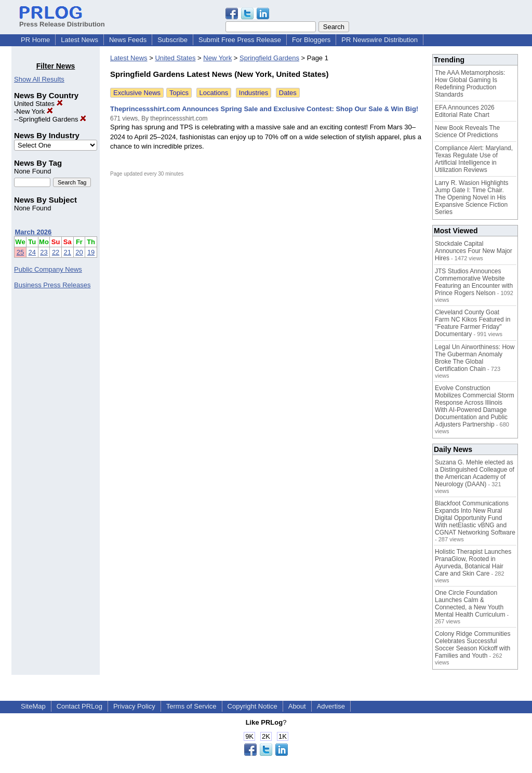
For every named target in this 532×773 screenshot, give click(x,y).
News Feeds (128, 40)
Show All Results (39, 79)
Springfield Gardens (53, 119)
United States (38, 104)
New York (35, 111)
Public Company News (48, 269)
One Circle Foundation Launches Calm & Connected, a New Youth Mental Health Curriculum (470, 604)
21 (68, 252)
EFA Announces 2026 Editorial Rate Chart (465, 111)
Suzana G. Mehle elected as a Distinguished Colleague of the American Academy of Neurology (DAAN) (475, 473)
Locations (214, 93)
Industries (254, 93)
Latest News (79, 40)
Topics (179, 93)
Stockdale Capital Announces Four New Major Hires (474, 251)
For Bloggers (311, 40)
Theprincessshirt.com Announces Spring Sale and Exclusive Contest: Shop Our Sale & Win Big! (264, 109)
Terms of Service (191, 706)
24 (32, 252)
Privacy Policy (134, 706)
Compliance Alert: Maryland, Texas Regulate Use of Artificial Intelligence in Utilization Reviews (474, 159)
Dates (288, 93)
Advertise (331, 706)
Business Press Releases (52, 285)
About (297, 706)
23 (44, 252)
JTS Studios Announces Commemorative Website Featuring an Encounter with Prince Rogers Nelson (474, 282)
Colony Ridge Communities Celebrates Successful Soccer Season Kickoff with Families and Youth (473, 645)
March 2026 (34, 232)
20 (79, 252)
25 (20, 252)
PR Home (35, 40)
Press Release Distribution (62, 20)
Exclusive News (137, 93)
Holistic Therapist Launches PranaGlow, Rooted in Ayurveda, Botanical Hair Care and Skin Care (473, 563)
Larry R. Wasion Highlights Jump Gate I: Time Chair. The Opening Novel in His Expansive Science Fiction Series (472, 197)
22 (56, 252)
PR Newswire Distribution (380, 40)
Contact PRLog (79, 706)
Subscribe (172, 40)
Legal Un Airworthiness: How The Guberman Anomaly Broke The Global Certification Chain (475, 358)
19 (91, 252)
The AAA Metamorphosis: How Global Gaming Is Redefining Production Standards (470, 84)
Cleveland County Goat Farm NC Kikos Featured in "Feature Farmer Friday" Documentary (473, 323)
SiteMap (33, 706)
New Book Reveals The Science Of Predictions (467, 131)
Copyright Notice (252, 706)
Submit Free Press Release (240, 40)
